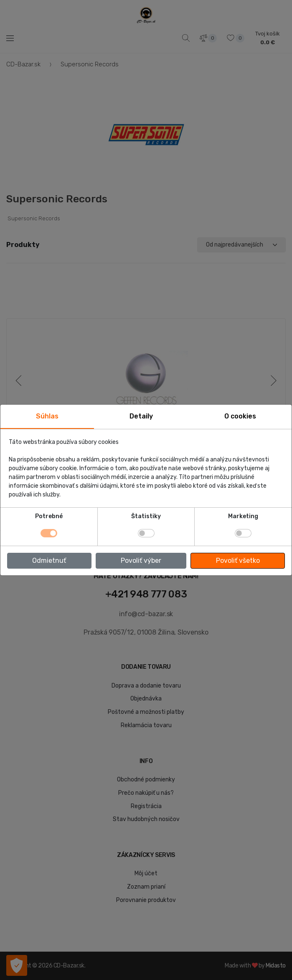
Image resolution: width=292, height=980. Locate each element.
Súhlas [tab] (47, 416)
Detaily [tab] (141, 416)
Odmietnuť (49, 561)
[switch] (146, 533)
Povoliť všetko (238, 561)
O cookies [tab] (240, 416)
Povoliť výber (141, 561)
